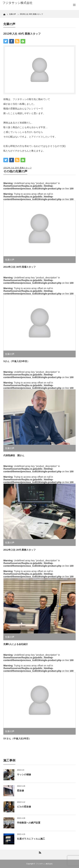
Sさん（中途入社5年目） (16, 361)
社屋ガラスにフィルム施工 (31, 839)
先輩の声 (9, 24)
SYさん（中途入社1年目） (17, 739)
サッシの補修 (24, 774)
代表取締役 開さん (14, 455)
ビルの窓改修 (24, 807)
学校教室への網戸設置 (29, 823)
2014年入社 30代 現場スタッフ (20, 267)
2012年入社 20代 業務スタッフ (18, 168)
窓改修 (20, 791)
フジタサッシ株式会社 (44, 864)
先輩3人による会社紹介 (16, 644)
